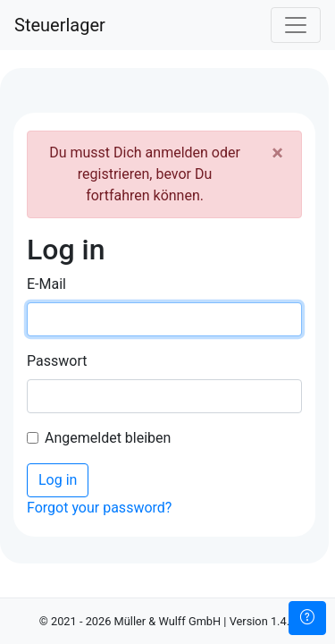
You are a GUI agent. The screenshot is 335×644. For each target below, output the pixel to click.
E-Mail (46, 284)
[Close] (277, 153)
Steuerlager (60, 25)
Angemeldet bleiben (108, 438)
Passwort (57, 361)
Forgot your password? (99, 508)
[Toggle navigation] (296, 25)
